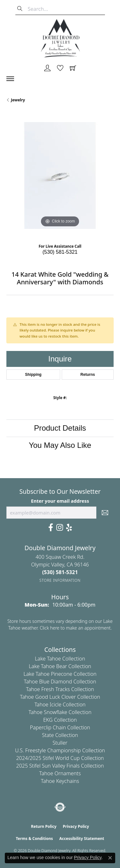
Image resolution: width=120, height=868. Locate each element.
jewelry (18, 100)
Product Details (60, 428)
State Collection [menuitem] (60, 735)
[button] (47, 69)
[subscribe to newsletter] (105, 513)
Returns (88, 375)
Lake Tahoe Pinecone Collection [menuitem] (60, 674)
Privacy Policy (76, 826)
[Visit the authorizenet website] (60, 807)
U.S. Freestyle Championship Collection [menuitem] (60, 750)
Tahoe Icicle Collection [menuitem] (60, 704)
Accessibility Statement (82, 839)
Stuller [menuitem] (60, 743)
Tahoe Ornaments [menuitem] (60, 773)
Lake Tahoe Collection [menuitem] (60, 659)
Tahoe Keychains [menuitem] (60, 781)
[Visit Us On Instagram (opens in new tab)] (60, 528)
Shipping (33, 375)
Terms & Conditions (34, 839)
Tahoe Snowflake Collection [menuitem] (60, 712)
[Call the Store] (60, 572)
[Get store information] (60, 580)
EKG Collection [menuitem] (60, 720)
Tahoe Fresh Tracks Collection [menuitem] (60, 689)
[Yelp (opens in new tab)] (69, 528)
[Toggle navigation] (13, 79)
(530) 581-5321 (60, 252)
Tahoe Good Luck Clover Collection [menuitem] (60, 697)
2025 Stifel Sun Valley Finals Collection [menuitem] (60, 766)
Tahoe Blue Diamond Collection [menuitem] (60, 682)
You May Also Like (60, 445)
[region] (60, 175)
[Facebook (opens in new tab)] (51, 528)
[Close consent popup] (110, 858)
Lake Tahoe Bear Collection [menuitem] (60, 666)
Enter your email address (60, 501)
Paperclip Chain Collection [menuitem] (60, 727)
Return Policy (44, 826)
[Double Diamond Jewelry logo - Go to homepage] (60, 38)
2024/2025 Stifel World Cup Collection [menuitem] (60, 758)
